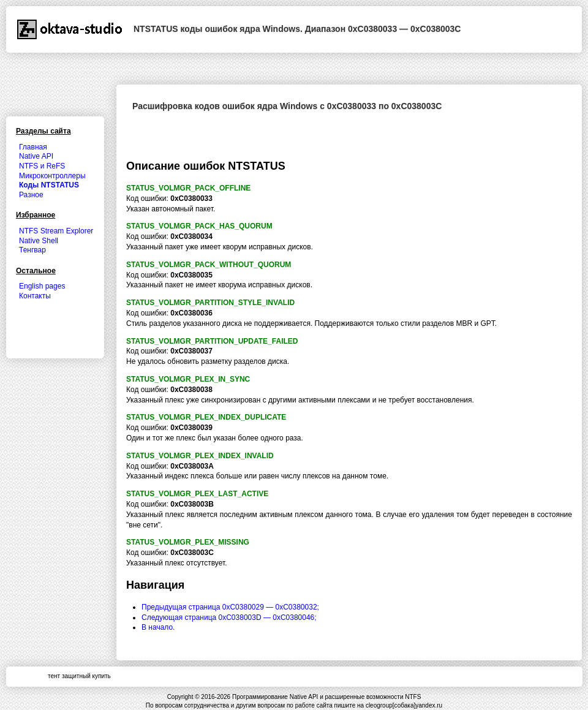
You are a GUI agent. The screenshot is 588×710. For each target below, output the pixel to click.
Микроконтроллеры (52, 176)
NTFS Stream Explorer (56, 231)
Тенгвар (32, 250)
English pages (42, 286)
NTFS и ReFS (42, 166)
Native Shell (39, 241)
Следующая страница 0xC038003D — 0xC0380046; (229, 617)
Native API (36, 156)
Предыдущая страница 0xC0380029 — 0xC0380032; (230, 607)
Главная (33, 147)
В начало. (158, 627)
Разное (31, 195)
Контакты (35, 296)
